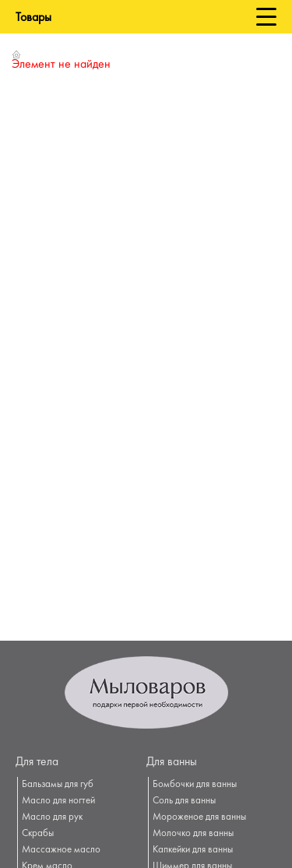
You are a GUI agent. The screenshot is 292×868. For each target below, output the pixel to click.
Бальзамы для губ (58, 785)
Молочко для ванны (193, 834)
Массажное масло (61, 850)
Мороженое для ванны (199, 817)
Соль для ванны (184, 801)
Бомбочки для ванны (195, 785)
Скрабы (38, 834)
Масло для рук (52, 817)
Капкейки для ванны (193, 850)
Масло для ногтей (58, 801)
